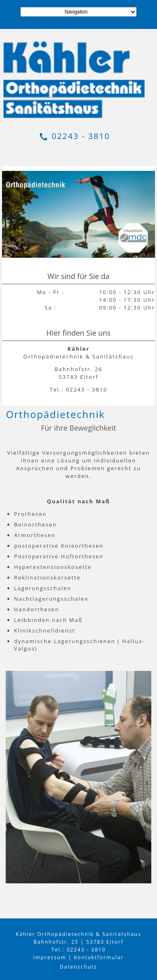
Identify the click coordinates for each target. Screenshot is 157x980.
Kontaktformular (99, 957)
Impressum (50, 957)
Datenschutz (78, 967)
